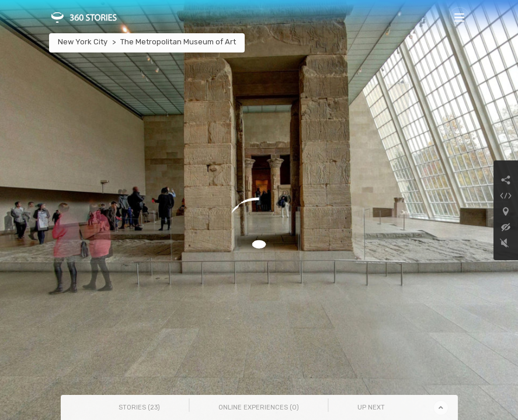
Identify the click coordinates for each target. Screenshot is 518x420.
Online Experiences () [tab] (259, 407)
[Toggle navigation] (459, 17)
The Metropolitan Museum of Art (178, 42)
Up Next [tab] (371, 407)
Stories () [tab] (139, 407)
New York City (83, 42)
